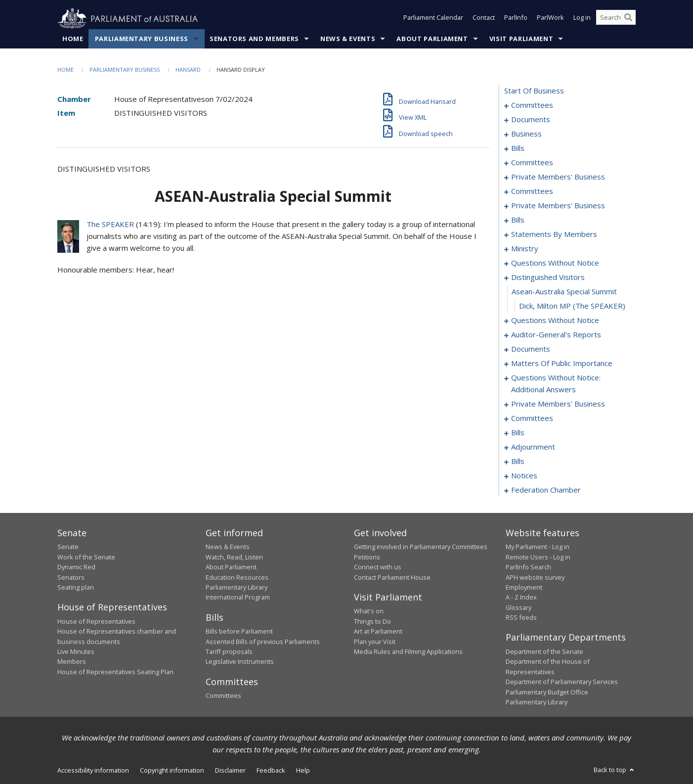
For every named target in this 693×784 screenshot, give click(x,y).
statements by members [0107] (554, 234)
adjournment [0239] (533, 447)
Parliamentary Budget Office (547, 692)
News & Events (348, 39)
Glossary (519, 607)
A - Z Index (521, 598)
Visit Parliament (521, 39)
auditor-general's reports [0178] (556, 335)
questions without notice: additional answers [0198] (556, 384)
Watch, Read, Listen (234, 557)
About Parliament (432, 39)
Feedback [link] (271, 771)
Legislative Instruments (240, 662)
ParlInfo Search (528, 567)
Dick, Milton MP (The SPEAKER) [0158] (572, 306)
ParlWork (550, 19)
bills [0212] (518, 433)
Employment (524, 588)
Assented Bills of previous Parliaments (263, 642)
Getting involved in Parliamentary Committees (421, 547)
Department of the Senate (544, 652)
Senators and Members (254, 39)
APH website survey (535, 577)
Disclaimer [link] (230, 771)
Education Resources (237, 577)
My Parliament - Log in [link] (538, 547)
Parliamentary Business (142, 39)
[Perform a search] (628, 19)
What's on (369, 611)
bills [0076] (518, 220)
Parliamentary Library (237, 588)
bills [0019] (518, 148)
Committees (223, 696)
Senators (71, 577)
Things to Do (372, 621)
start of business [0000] (534, 91)
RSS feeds (521, 618)
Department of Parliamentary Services (562, 682)
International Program (238, 598)
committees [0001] (532, 105)
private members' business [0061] (558, 177)
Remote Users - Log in (538, 557)
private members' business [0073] (558, 206)
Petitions (367, 557)
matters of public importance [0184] (562, 364)
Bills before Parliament (239, 632)
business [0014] (526, 134)
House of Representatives (96, 621)
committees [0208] (532, 418)
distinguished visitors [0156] (548, 277)
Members (72, 662)
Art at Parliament (378, 632)
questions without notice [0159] (555, 321)
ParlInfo (516, 19)
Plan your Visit (375, 642)
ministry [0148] (525, 249)
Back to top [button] (615, 770)
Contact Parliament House (392, 577)
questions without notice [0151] (555, 263)
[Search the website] (616, 19)
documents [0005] (531, 120)
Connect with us (378, 567)
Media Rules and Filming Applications (408, 652)
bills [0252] (518, 461)
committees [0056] (532, 163)
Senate (68, 547)
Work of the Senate (86, 557)
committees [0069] (532, 191)
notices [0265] (524, 476)
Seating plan (76, 588)
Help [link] (303, 771)
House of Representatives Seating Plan (115, 672)
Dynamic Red (76, 567)
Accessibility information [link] (93, 771)
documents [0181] (531, 349)
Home (73, 39)
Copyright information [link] (172, 771)
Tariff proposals (229, 652)
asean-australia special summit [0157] (564, 292)
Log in (582, 19)
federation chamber (546, 490)
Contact (484, 19)
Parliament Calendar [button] (433, 19)
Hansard (188, 70)
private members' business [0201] (558, 404)
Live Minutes (76, 652)
